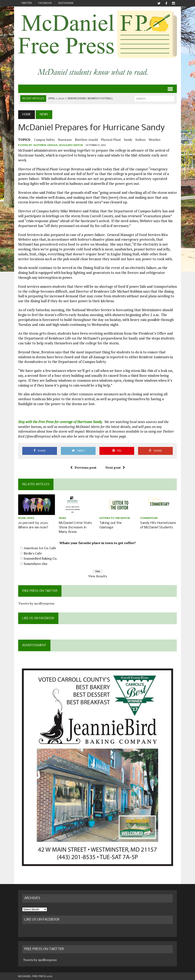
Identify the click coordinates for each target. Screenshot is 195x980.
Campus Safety (45, 140)
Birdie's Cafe (33, 553)
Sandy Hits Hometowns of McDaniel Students (158, 525)
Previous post (83, 467)
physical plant (111, 140)
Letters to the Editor (115, 518)
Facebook (45, 3)
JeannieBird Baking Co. (40, 558)
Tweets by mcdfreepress (36, 603)
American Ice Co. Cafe (40, 547)
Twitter (27, 3)
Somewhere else (36, 563)
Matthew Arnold (86, 140)
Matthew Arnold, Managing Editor (58, 145)
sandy (128, 140)
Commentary (149, 518)
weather (155, 140)
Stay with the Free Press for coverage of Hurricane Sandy (60, 422)
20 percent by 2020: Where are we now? (33, 525)
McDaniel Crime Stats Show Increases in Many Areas (75, 527)
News (31, 518)
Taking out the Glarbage (111, 525)
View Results (98, 575)
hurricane (65, 140)
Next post (115, 467)
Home (22, 518)
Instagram (66, 3)
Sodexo (140, 140)
